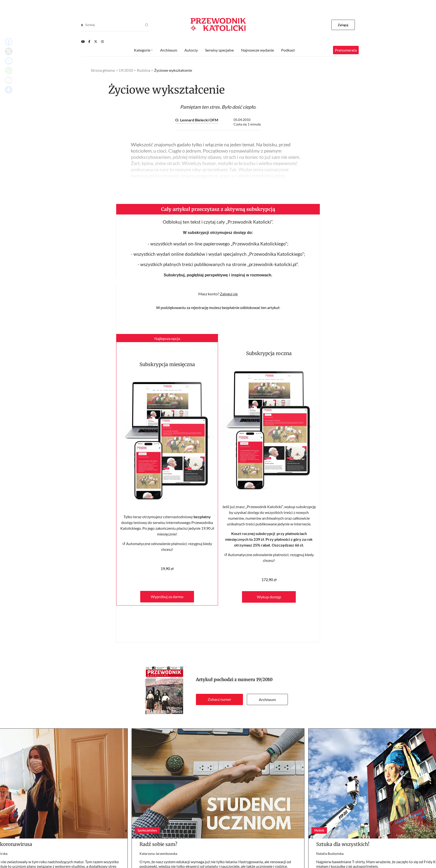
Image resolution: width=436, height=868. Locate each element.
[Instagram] (102, 42)
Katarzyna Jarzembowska (158, 853)
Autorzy (191, 50)
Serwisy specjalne (219, 50)
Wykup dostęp (269, 597)
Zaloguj (343, 25)
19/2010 (264, 680)
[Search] (82, 25)
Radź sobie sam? (158, 844)
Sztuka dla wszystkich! (343, 844)
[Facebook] (89, 42)
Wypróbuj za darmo (167, 597)
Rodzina (144, 70)
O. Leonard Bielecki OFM (197, 120)
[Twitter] (96, 42)
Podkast (288, 50)
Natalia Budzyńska (330, 853)
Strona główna (103, 70)
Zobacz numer (219, 699)
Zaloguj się (229, 294)
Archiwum (267, 699)
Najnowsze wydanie (257, 50)
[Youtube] (83, 42)
